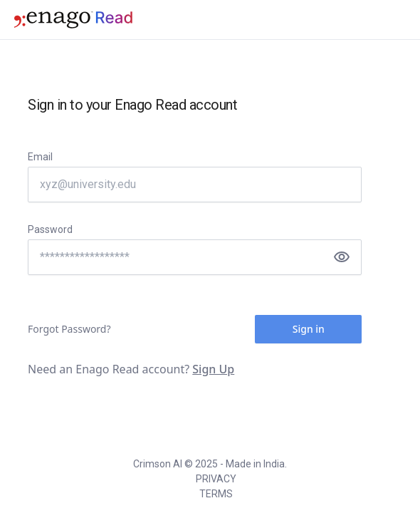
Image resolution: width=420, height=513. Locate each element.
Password (50, 229)
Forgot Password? (69, 329)
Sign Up (213, 369)
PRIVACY (216, 479)
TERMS (216, 494)
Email (40, 157)
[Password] (195, 257)
